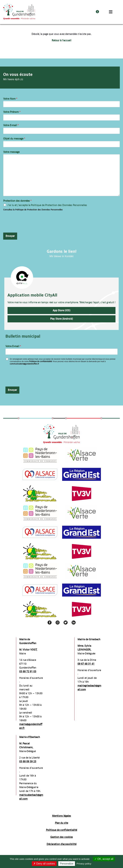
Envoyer (10, 236)
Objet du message (14, 139)
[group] (40, 455)
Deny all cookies (44, 864)
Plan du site (61, 823)
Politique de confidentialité (41, 361)
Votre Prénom (12, 112)
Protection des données (17, 201)
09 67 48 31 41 (86, 664)
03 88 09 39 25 (28, 762)
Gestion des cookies (62, 837)
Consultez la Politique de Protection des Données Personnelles (33, 210)
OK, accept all (104, 859)
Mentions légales (61, 816)
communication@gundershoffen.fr (24, 364)
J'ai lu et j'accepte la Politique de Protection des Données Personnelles (47, 205)
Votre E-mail (11, 125)
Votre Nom (10, 99)
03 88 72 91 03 (28, 672)
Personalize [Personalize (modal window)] (67, 864)
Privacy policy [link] (84, 864)
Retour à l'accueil (61, 40)
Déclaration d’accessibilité (61, 844)
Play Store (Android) (61, 319)
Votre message (11, 152)
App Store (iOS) (61, 310)
